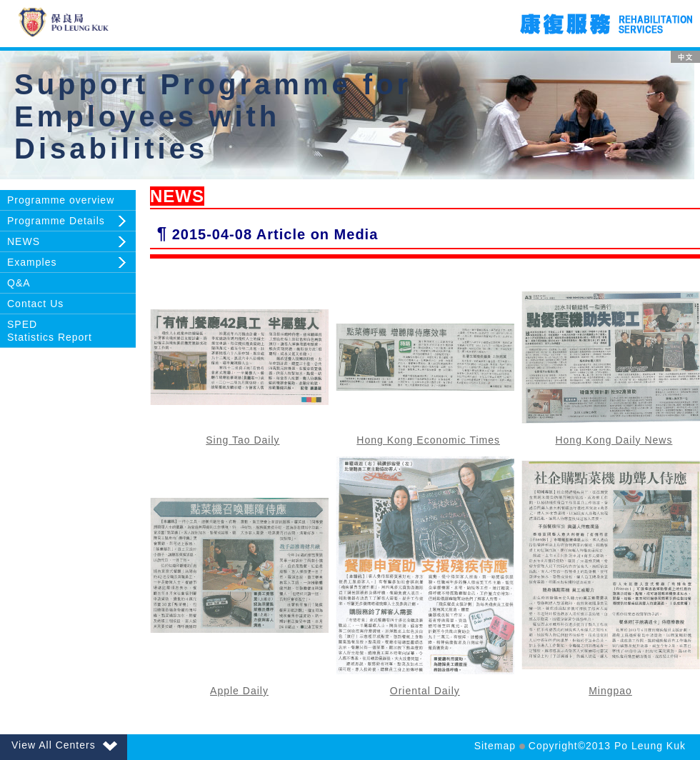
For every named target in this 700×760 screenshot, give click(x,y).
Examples (32, 262)
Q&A (19, 283)
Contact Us (35, 304)
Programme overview (61, 200)
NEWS (24, 241)
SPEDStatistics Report (50, 331)
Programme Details (56, 221)
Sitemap (495, 746)
